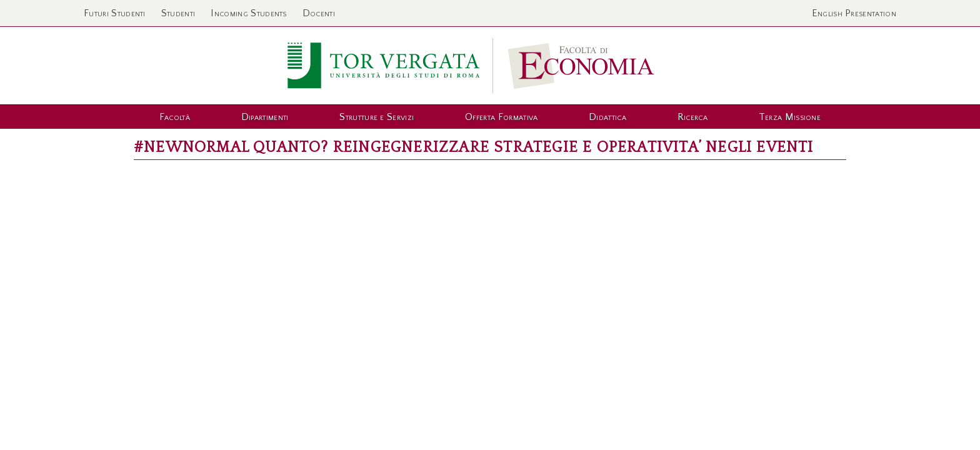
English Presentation (854, 13)
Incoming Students (248, 13)
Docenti (319, 13)
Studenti (178, 13)
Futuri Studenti (115, 13)
